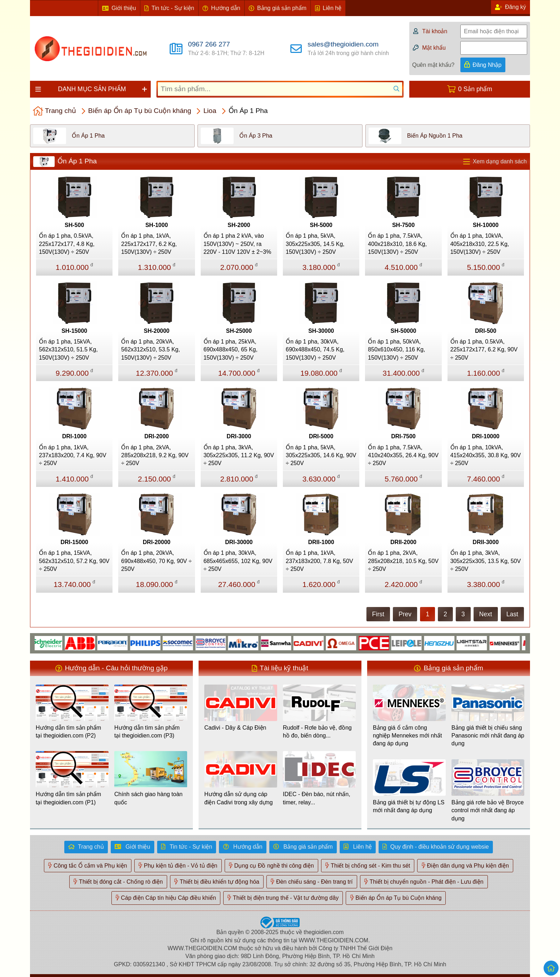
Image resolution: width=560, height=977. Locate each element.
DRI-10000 (486, 436)
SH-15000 (74, 331)
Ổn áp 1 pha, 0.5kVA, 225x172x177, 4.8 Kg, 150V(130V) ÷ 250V (67, 244)
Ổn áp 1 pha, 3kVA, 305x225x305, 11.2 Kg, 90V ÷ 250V (239, 455)
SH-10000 (486, 225)
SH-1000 (157, 225)
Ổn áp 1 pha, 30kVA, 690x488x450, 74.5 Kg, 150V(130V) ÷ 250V (315, 350)
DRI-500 (486, 331)
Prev (405, 614)
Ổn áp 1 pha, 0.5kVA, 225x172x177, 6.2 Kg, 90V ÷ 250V (484, 350)
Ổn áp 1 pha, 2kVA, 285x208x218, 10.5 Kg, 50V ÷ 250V (403, 561)
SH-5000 (321, 225)
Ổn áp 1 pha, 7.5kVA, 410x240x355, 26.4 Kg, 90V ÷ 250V (403, 455)
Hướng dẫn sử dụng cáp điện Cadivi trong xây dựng (239, 798)
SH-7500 (403, 225)
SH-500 (74, 225)
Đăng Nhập (487, 65)
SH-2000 (239, 225)
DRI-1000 (74, 436)
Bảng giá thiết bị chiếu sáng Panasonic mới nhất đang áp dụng (488, 736)
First (378, 614)
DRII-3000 (486, 542)
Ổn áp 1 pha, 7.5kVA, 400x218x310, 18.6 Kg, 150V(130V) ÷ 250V (397, 244)
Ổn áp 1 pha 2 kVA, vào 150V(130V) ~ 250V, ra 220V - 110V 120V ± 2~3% (237, 244)
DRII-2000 (403, 542)
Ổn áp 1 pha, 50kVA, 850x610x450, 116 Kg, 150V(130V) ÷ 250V (396, 350)
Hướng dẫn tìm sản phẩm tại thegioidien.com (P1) (68, 798)
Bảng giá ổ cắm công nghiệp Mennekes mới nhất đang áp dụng (407, 736)
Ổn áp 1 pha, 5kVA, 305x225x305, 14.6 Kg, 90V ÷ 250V (321, 455)
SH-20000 (156, 331)
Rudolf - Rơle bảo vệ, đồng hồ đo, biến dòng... (317, 732)
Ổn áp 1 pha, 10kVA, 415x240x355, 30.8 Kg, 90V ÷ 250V (486, 455)
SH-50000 (403, 331)
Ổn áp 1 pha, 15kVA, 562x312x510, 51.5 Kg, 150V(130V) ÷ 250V (68, 350)
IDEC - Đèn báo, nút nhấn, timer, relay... (317, 798)
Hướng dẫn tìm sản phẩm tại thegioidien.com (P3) (147, 732)
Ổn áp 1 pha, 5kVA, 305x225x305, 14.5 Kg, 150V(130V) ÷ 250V (315, 244)
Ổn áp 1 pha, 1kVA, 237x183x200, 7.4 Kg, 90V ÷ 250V (73, 455)
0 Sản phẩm (475, 89)
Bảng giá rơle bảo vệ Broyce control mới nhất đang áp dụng (487, 810)
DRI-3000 (239, 436)
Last (512, 614)
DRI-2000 (156, 436)
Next (486, 614)
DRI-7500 (403, 436)
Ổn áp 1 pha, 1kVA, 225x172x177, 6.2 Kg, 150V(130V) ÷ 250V (149, 244)
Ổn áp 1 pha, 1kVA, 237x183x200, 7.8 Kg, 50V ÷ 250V (319, 561)
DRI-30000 (239, 542)
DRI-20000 (157, 542)
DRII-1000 (321, 542)
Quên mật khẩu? (433, 65)
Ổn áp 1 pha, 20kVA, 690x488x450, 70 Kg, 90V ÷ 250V (156, 561)
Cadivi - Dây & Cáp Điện (235, 728)
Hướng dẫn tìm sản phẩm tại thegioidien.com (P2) (68, 732)
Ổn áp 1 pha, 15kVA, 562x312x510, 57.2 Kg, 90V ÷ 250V (74, 561)
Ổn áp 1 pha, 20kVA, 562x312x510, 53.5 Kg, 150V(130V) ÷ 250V (151, 350)
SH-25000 (239, 331)
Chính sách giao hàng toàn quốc (148, 798)
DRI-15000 (74, 542)
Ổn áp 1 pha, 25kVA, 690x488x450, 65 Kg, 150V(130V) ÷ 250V (231, 350)
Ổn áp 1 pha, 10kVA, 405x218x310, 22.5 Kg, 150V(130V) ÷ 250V (480, 244)
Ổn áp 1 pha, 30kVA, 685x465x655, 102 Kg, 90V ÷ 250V (238, 561)
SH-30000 (321, 331)
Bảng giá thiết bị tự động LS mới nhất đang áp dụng (409, 806)
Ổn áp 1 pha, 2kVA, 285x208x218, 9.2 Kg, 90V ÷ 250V (155, 455)
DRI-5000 (321, 436)
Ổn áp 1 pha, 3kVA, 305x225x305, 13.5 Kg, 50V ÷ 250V (486, 561)
